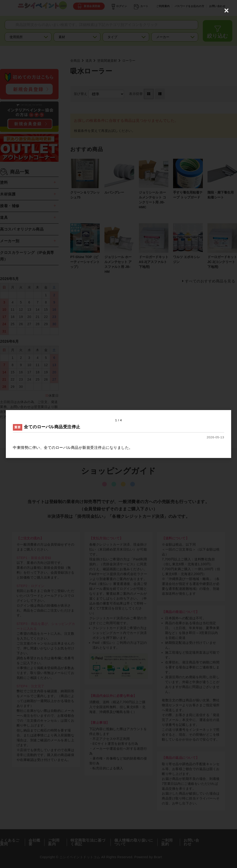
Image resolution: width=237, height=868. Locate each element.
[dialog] (118, 434)
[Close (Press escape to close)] (226, 11)
